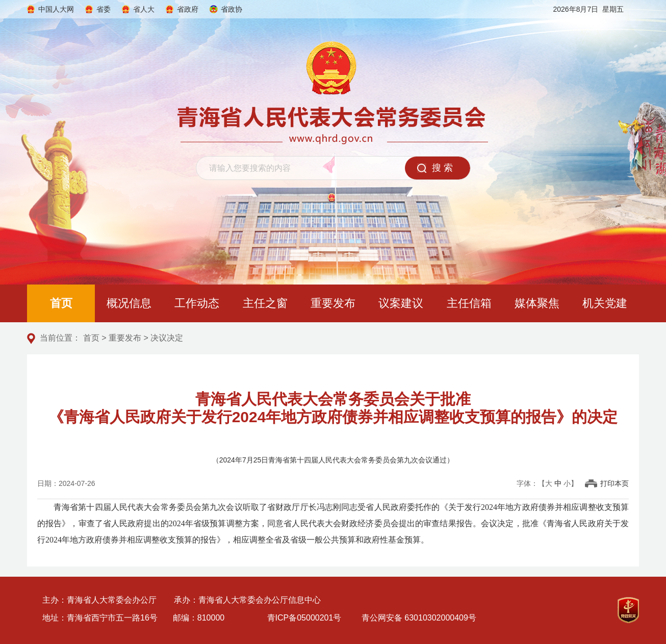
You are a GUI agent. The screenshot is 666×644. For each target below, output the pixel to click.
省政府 (188, 9)
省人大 (144, 9)
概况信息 (129, 303)
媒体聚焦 (537, 303)
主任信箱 (469, 303)
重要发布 (333, 303)
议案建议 (401, 303)
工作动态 (197, 303)
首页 (61, 303)
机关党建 (605, 303)
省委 (104, 9)
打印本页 (614, 483)
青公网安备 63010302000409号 (419, 618)
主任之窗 (265, 303)
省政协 (232, 9)
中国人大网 (56, 9)
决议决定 (167, 338)
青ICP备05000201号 (304, 618)
